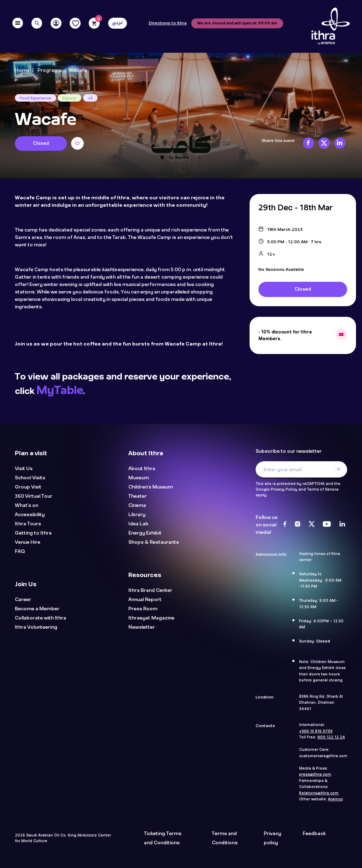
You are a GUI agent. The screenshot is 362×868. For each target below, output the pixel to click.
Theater (138, 496)
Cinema (137, 506)
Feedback (314, 834)
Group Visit (28, 487)
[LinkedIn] (342, 525)
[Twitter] (312, 525)
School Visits (30, 478)
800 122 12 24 (331, 737)
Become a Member (37, 609)
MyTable (60, 390)
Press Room (143, 609)
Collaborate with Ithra (40, 618)
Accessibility (30, 515)
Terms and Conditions (225, 838)
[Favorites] (75, 23)
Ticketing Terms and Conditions (163, 838)
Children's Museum (151, 487)
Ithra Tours (28, 524)
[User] (56, 23)
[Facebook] (285, 525)
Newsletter (142, 627)
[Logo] (331, 26)
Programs (49, 70)
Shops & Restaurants (154, 542)
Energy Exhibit (145, 533)
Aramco (335, 799)
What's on (27, 506)
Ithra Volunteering (36, 627)
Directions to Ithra (168, 23)
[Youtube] (327, 525)
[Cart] (94, 23)
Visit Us (24, 469)
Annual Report (145, 600)
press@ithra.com (315, 775)
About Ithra (142, 469)
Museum (139, 478)
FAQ (20, 552)
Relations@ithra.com (319, 793)
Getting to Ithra (33, 533)
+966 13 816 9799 (316, 731)
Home (22, 70)
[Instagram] (298, 525)
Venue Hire (28, 542)
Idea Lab (138, 524)
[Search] (37, 23)
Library (137, 515)
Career (23, 600)
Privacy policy (272, 838)
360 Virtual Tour (34, 496)
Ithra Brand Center (150, 591)
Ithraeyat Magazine (151, 618)
